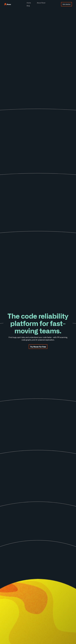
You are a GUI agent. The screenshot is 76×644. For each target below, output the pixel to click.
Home (29, 3)
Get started (66, 4)
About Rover (41, 3)
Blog (28, 6)
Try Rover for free (38, 347)
